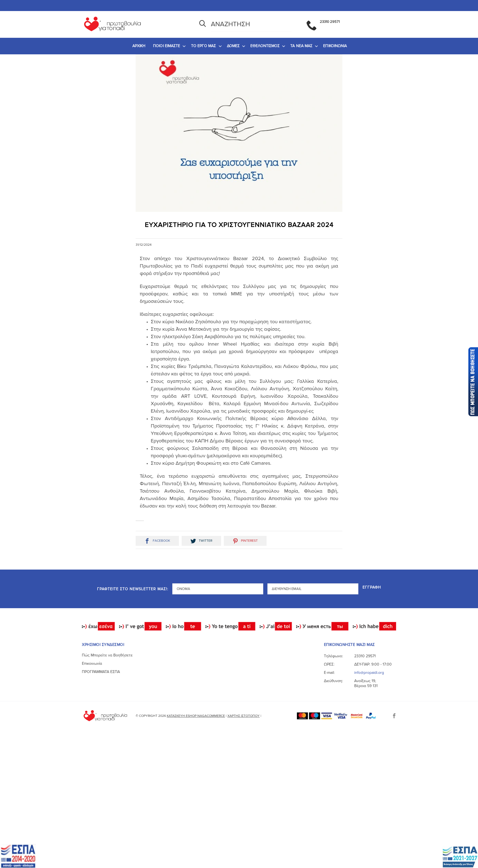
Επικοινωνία (92, 663)
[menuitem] (139, 46)
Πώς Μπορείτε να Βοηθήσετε (107, 655)
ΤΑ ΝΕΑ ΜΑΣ (301, 46)
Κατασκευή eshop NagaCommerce (196, 716)
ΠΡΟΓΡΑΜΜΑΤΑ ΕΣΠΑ (101, 672)
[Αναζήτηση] (203, 24)
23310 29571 (365, 656)
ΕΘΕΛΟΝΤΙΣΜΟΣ (265, 46)
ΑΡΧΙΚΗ (139, 46)
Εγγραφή (372, 588)
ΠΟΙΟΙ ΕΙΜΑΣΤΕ (167, 46)
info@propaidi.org (369, 673)
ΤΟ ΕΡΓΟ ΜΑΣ (204, 46)
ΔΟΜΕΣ (233, 46)
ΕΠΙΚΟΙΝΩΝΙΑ (335, 46)
